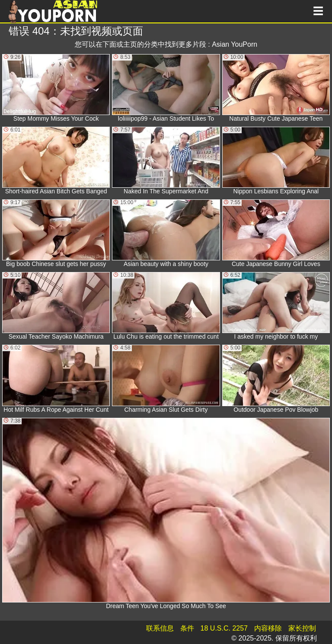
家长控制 (302, 628)
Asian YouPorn (235, 44)
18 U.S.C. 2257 (224, 628)
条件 (187, 628)
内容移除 (268, 628)
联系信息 (160, 628)
